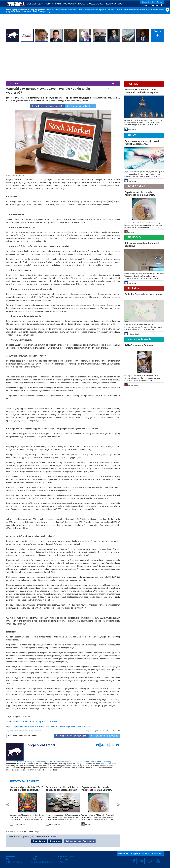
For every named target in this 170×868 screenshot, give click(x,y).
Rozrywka (111, 4)
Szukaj (144, 5)
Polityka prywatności (14, 862)
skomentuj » (34, 832)
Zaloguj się (146, 2)
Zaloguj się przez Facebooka (80, 841)
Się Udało (134, 237)
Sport (121, 4)
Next (118, 805)
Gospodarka (70, 4)
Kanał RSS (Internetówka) (43, 862)
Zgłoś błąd (64, 859)
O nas (35, 856)
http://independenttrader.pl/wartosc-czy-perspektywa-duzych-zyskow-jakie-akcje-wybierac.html (48, 726)
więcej (115, 83)
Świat (58, 4)
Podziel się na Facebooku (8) (47, 106)
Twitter (142, 861)
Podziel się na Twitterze (80, 106)
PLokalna (133, 288)
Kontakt (63, 862)
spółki (22, 731)
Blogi (41, 4)
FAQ (8, 859)
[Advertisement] (85, 61)
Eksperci (31, 4)
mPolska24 (124, 853)
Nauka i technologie (139, 339)
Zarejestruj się (157, 2)
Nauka (81, 4)
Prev (8, 805)
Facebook (134, 861)
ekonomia (15, 731)
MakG (159, 853)
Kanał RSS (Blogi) (67, 856)
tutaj (48, 12)
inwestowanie (37, 731)
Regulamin (10, 856)
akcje (28, 731)
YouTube (158, 861)
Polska (49, 4)
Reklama (37, 859)
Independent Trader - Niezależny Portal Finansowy (35, 721)
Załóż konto (39, 841)
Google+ (150, 861)
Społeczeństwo (95, 4)
